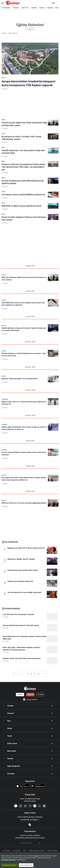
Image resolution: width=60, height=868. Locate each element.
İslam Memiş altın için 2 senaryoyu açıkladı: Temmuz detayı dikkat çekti (25, 638)
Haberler (5, 399)
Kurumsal (11, 774)
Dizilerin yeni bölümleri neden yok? (20, 581)
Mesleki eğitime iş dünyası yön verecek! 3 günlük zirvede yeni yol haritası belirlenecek (24, 329)
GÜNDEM (34, 8)
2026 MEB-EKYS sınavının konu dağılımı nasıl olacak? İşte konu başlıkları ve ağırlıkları (23, 304)
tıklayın (35, 820)
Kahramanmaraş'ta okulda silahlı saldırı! (23, 570)
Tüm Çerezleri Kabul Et (9, 865)
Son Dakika (6, 851)
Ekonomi (11, 713)
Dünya (10, 728)
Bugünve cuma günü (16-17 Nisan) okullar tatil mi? (26, 548)
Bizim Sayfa (12, 751)
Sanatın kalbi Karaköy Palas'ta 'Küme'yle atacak (21, 625)
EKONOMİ (50, 8)
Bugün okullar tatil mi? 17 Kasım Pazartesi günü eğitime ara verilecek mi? (24, 403)
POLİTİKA (42, 8)
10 (39, 674)
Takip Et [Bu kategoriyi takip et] (30, 29)
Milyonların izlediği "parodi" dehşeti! (21, 559)
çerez (36, 856)
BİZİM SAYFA (25, 8)
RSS (25, 851)
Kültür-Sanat (12, 743)
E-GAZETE (20, 695)
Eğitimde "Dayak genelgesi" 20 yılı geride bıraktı (20, 379)
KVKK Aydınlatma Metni (37, 851)
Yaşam (10, 736)
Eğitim (4, 275)
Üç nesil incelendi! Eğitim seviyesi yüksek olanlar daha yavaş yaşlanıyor (24, 453)
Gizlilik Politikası (52, 851)
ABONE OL (30, 695)
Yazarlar (10, 759)
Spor (9, 721)
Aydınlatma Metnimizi (8, 860)
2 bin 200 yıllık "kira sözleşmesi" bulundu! (18, 614)
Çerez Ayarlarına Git (26, 865)
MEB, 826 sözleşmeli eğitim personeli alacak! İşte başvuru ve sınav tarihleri (24, 279)
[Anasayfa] (30, 688)
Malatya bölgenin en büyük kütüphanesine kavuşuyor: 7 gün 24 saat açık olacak (24, 355)
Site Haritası (17, 851)
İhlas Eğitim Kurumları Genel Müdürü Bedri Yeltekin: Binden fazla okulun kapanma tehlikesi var (24, 479)
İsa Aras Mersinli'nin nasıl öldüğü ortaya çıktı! (25, 592)
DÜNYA (57, 8)
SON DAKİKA (7, 8)
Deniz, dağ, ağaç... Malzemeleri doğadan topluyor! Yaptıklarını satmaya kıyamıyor (21, 649)
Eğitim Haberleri (13, 33)
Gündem (4, 425)
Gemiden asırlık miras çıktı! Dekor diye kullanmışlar (22, 658)
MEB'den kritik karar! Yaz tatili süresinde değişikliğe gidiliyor (24, 503)
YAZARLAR (16, 8)
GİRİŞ (53, 3)
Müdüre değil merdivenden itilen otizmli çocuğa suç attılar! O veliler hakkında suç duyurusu (24, 428)
